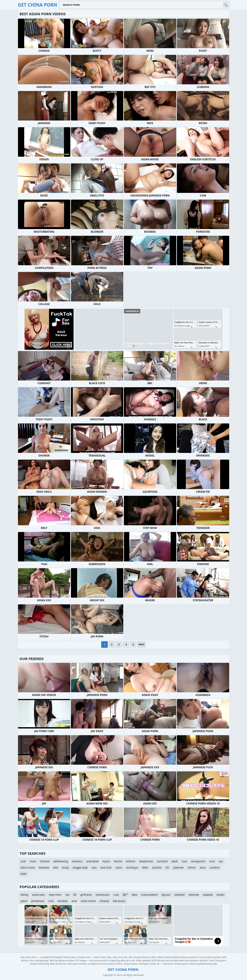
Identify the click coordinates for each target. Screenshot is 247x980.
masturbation (149, 895)
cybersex (178, 868)
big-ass (166, 895)
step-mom (55, 895)
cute (116, 895)
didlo (24, 874)
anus (203, 868)
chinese (45, 861)
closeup (104, 901)
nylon (119, 868)
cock (212, 861)
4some (118, 861)
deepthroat (146, 861)
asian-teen (38, 895)
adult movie (28, 868)
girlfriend (86, 895)
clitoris (192, 868)
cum (184, 861)
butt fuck (106, 868)
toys (94, 868)
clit (167, 868)
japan (24, 901)
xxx (221, 861)
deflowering (61, 861)
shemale (194, 895)
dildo (145, 868)
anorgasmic (198, 861)
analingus (132, 868)
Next (141, 644)
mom (33, 861)
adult (175, 861)
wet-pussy (119, 901)
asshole (157, 868)
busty (65, 868)
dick (56, 868)
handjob (63, 901)
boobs (221, 895)
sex (67, 895)
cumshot (162, 861)
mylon (106, 861)
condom (215, 868)
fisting (24, 895)
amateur (77, 861)
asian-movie (88, 901)
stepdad (208, 895)
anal (23, 861)
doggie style (80, 868)
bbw (135, 895)
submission (103, 895)
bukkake (44, 868)
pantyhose (38, 901)
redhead (179, 895)
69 (75, 895)
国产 (125, 895)
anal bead (93, 861)
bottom (131, 861)
